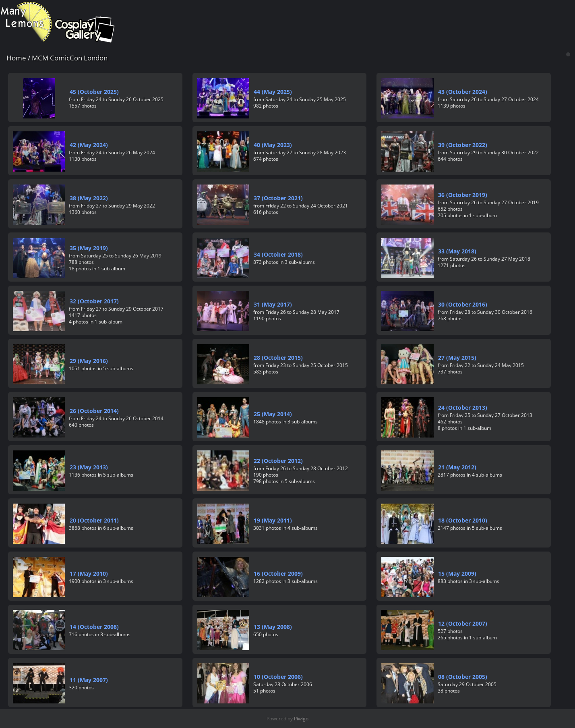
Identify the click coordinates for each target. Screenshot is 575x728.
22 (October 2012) (278, 461)
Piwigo (301, 719)
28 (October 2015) (278, 358)
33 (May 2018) (457, 251)
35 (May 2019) (89, 248)
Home (16, 58)
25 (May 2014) (273, 414)
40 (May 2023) (273, 145)
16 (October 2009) (278, 573)
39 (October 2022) (463, 145)
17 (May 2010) (89, 573)
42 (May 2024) (89, 145)
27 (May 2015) (457, 358)
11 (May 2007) (89, 680)
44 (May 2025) (273, 92)
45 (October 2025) (94, 92)
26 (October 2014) (94, 411)
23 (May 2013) (89, 467)
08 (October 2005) (463, 677)
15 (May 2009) (457, 573)
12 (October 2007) (463, 623)
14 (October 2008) (94, 627)
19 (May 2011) (273, 520)
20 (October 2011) (94, 520)
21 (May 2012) (457, 467)
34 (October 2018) (278, 254)
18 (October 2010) (463, 520)
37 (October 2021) (278, 198)
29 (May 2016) (89, 361)
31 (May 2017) (273, 304)
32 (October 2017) (94, 301)
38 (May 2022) (89, 198)
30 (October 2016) (463, 304)
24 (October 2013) (463, 408)
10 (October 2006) (278, 677)
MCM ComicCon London (70, 58)
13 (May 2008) (273, 627)
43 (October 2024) (463, 92)
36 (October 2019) (463, 195)
